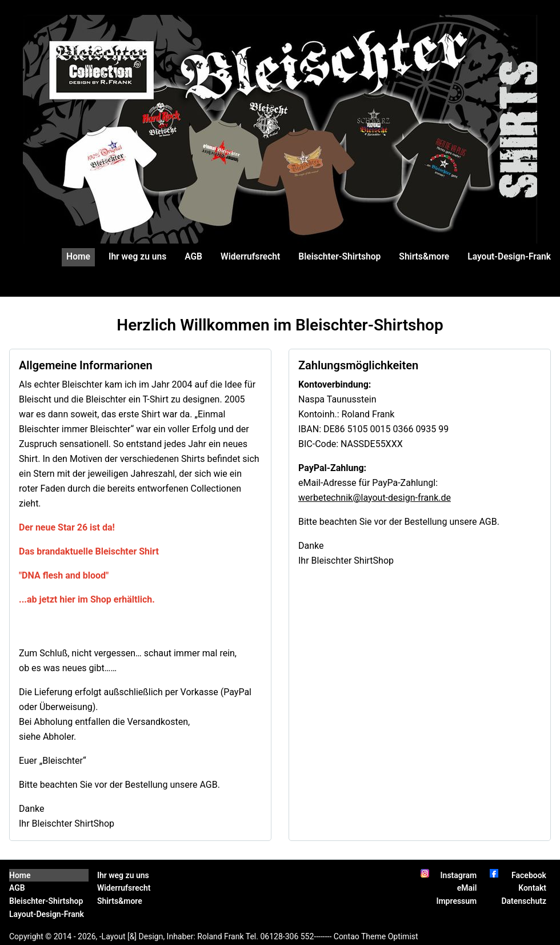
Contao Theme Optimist (376, 936)
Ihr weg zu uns (137, 257)
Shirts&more (424, 257)
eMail (467, 888)
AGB (193, 257)
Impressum (456, 901)
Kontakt (532, 888)
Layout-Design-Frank (509, 257)
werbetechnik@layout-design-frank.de (375, 498)
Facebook (529, 875)
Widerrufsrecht (250, 257)
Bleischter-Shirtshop (339, 257)
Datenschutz (524, 901)
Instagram (459, 875)
